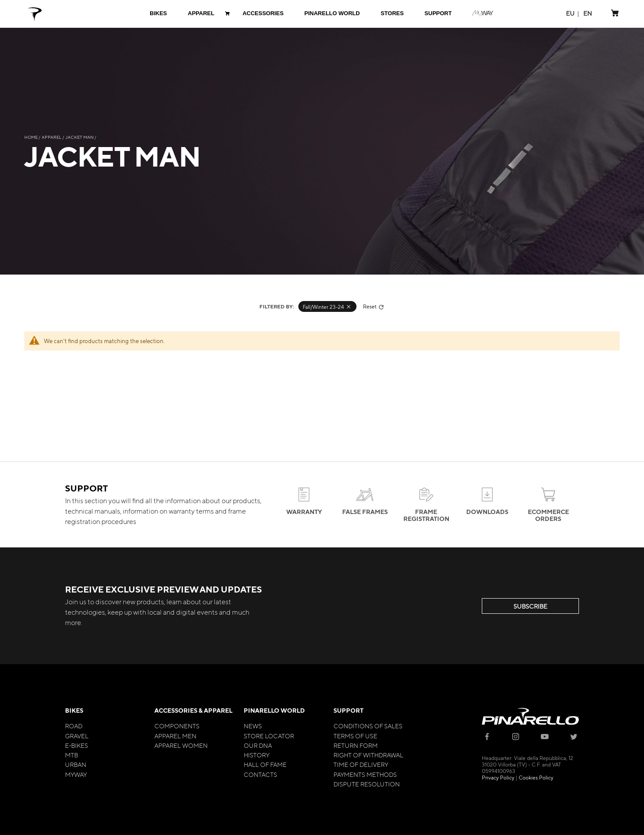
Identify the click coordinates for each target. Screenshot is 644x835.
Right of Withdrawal (368, 755)
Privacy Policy (498, 777)
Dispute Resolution (367, 784)
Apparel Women (181, 745)
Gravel (77, 736)
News (253, 726)
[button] (570, 13)
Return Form (356, 745)
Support (348, 710)
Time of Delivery (361, 764)
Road (74, 726)
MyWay (76, 774)
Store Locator (269, 736)
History (257, 755)
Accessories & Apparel (193, 710)
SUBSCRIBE (530, 606)
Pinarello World (274, 710)
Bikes (74, 710)
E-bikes (77, 745)
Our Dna (258, 745)
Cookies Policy (536, 777)
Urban (76, 764)
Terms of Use (355, 736)
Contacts (260, 774)
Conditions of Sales (368, 726)
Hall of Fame (265, 764)
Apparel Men (175, 736)
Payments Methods (365, 774)
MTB (72, 755)
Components (177, 726)
